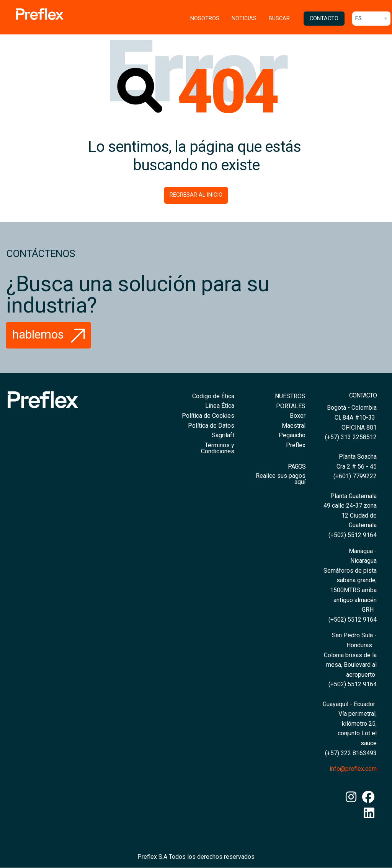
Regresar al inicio (196, 195)
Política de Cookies (208, 416)
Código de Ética (213, 396)
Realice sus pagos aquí (281, 479)
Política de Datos (211, 426)
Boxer (298, 416)
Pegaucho (292, 435)
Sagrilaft (223, 435)
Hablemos (51, 334)
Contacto (324, 19)
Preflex (296, 445)
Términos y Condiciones (218, 448)
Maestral (294, 426)
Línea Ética (220, 406)
